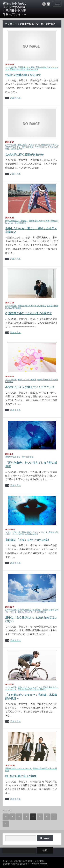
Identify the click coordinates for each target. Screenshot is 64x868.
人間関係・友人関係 (26, 67)
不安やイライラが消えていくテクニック (30, 387)
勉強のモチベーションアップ (30, 687)
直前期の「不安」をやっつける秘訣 (27, 540)
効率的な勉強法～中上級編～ (30, 610)
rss (44, 4)
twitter (48, 4)
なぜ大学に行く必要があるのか (24, 155)
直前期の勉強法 (32, 534)
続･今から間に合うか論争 (21, 776)
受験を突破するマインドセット (34, 532)
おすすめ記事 (11, 67)
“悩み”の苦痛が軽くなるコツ (23, 75)
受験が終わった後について (29, 145)
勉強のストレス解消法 (27, 379)
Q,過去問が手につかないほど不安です (29, 313)
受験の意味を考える (50, 145)
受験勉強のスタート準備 (39, 221)
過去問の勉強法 (15, 308)
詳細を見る (16, 98)
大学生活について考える (45, 147)
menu (57, 4)
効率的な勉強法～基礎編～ (17, 221)
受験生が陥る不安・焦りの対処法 (24, 69)
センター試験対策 (13, 532)
